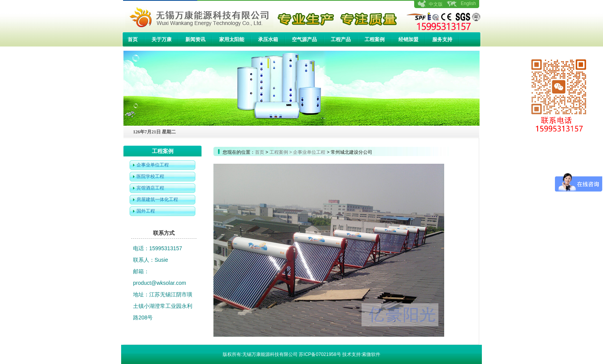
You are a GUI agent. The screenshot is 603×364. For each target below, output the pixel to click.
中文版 (436, 4)
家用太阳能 (232, 39)
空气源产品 (304, 39)
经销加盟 (408, 39)
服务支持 (442, 39)
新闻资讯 (195, 39)
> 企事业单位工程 (307, 152)
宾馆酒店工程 (150, 188)
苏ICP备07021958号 (320, 354)
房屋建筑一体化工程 (157, 199)
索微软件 (371, 354)
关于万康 (162, 39)
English (468, 3)
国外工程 (146, 211)
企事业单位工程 (153, 165)
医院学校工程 (150, 176)
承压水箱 (268, 39)
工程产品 (341, 39)
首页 (133, 39)
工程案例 (375, 39)
